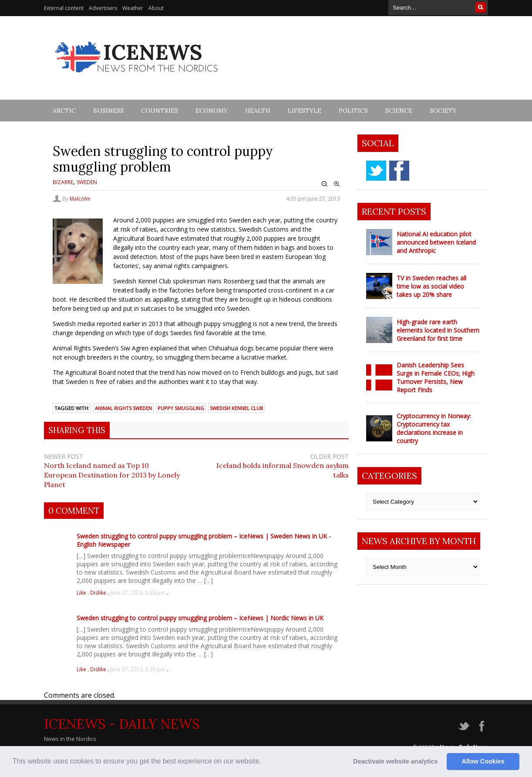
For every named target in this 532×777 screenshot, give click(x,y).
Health (258, 111)
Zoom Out (325, 184)
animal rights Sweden (123, 408)
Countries (160, 111)
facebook (399, 171)
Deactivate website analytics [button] (395, 761)
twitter (376, 171)
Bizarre (63, 182)
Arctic (64, 111)
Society (443, 111)
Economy (212, 111)
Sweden (87, 182)
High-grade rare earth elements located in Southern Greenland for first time (438, 330)
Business (108, 111)
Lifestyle (305, 111)
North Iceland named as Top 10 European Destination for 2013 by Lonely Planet (112, 475)
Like (82, 593)
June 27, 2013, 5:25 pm (138, 669)
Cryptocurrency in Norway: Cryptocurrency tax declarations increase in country (434, 428)
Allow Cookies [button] (483, 761)
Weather (133, 8)
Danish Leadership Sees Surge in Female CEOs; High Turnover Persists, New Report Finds (436, 377)
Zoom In (337, 184)
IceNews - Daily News (122, 724)
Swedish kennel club (236, 408)
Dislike (99, 593)
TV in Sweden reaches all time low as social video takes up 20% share (431, 286)
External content (64, 8)
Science (399, 111)
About (156, 8)
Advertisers (103, 8)
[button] (264, 762)
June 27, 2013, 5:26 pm (138, 593)
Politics (353, 111)
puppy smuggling (181, 408)
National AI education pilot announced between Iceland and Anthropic (436, 242)
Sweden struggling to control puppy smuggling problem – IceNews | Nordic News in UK (200, 618)
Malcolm (80, 199)
